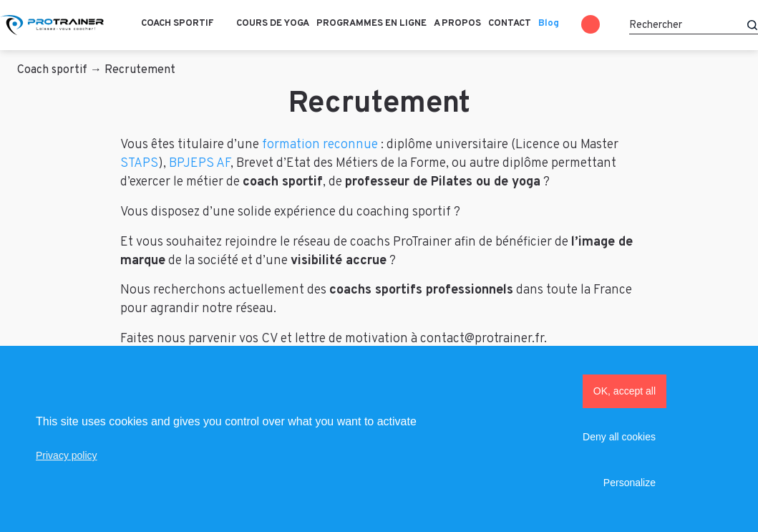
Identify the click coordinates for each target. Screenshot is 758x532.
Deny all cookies (619, 437)
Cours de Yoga (273, 24)
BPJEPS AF (200, 164)
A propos (457, 24)
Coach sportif (178, 24)
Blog (549, 24)
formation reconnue (320, 145)
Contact (510, 24)
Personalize (630, 483)
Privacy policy (67, 455)
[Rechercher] (694, 25)
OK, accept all (625, 391)
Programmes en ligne (371, 24)
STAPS (139, 164)
